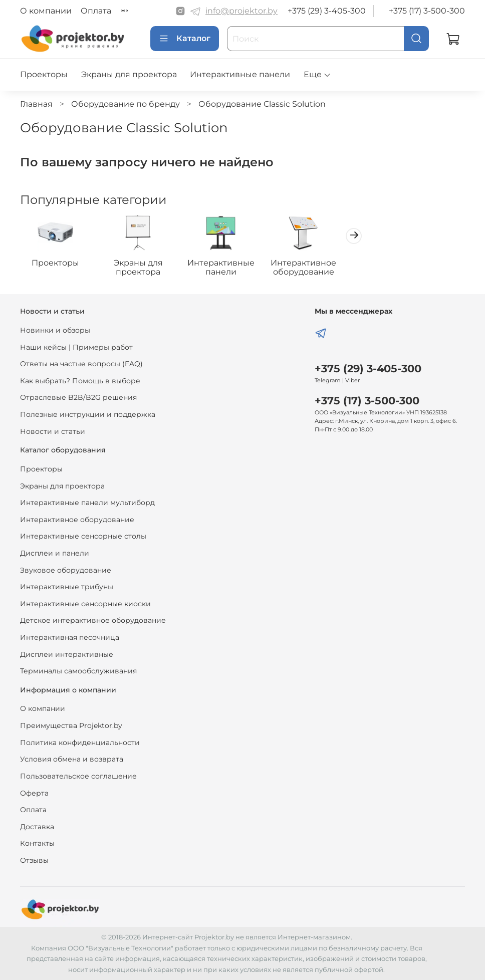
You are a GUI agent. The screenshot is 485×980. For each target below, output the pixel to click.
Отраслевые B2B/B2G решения (78, 397)
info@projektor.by (241, 11)
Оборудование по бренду (126, 104)
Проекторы (44, 74)
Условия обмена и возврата (72, 759)
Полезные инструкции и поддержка (88, 414)
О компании (46, 11)
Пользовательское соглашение (78, 776)
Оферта (34, 793)
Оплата (96, 11)
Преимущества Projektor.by (71, 725)
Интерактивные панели (240, 74)
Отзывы (34, 860)
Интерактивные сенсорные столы (83, 536)
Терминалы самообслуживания (78, 671)
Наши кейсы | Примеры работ (76, 347)
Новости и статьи (53, 431)
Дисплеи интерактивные (67, 654)
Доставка (37, 827)
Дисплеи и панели (55, 553)
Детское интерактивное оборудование (93, 620)
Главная (36, 104)
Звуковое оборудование (66, 570)
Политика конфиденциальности (80, 743)
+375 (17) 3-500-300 (427, 11)
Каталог (185, 39)
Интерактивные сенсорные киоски (85, 604)
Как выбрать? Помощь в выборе (80, 381)
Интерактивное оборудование (316, 269)
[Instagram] (180, 11)
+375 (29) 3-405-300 (327, 11)
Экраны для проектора (129, 74)
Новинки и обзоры (55, 330)
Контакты (37, 843)
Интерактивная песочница (70, 637)
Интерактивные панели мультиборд (87, 503)
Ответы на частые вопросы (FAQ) (81, 364)
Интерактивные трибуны (67, 587)
